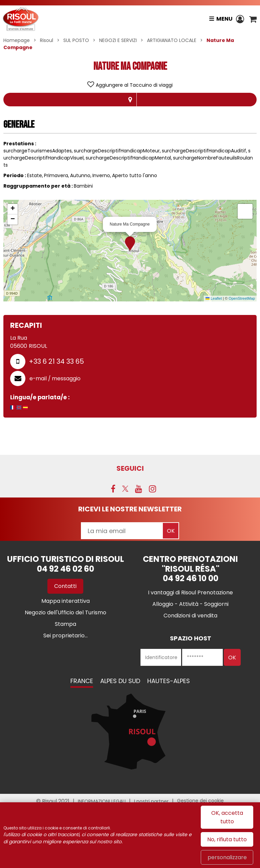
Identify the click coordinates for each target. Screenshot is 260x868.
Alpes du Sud (120, 681)
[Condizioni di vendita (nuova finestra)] (190, 616)
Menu (224, 19)
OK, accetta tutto (227, 817)
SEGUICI (130, 468)
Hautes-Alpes (169, 681)
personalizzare (227, 857)
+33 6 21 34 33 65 (56, 361)
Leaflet (214, 298)
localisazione (130, 100)
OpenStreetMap (242, 298)
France (82, 681)
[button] (253, 19)
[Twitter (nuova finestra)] (125, 489)
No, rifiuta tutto (227, 839)
